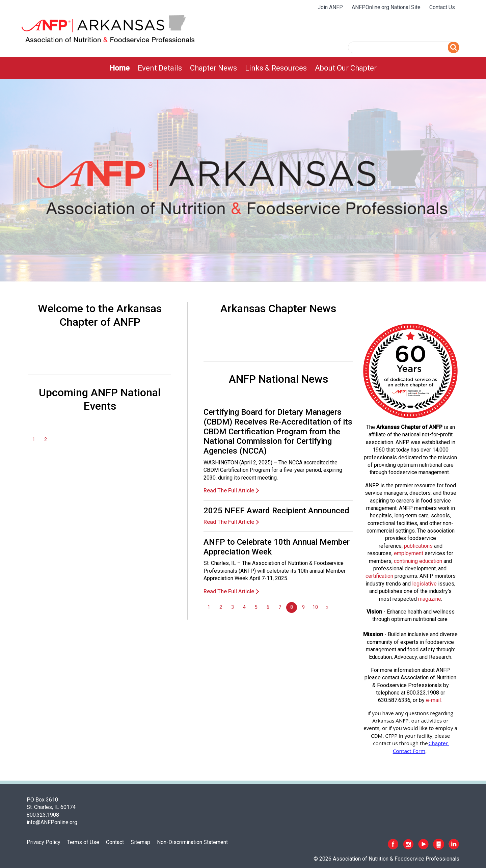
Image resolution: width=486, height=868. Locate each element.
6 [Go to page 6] (268, 607)
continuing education (418, 561)
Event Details (160, 68)
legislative (424, 584)
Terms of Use (83, 842)
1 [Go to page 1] (34, 440)
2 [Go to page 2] (46, 440)
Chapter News (213, 68)
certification (379, 576)
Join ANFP (330, 7)
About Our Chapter (346, 68)
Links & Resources (276, 68)
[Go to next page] (327, 607)
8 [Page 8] (292, 607)
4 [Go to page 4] (244, 607)
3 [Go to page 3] (233, 607)
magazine (430, 599)
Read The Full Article (229, 491)
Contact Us (442, 7)
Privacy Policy (44, 842)
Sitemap (140, 842)
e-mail (433, 700)
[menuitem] (119, 68)
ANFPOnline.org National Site (386, 7)
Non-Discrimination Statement (192, 842)
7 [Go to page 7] (280, 607)
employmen (408, 553)
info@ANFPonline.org (52, 822)
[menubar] (243, 68)
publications (418, 546)
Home (119, 68)
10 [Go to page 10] (315, 607)
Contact (115, 842)
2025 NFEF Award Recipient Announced (276, 511)
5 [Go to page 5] (256, 607)
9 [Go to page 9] (303, 607)
